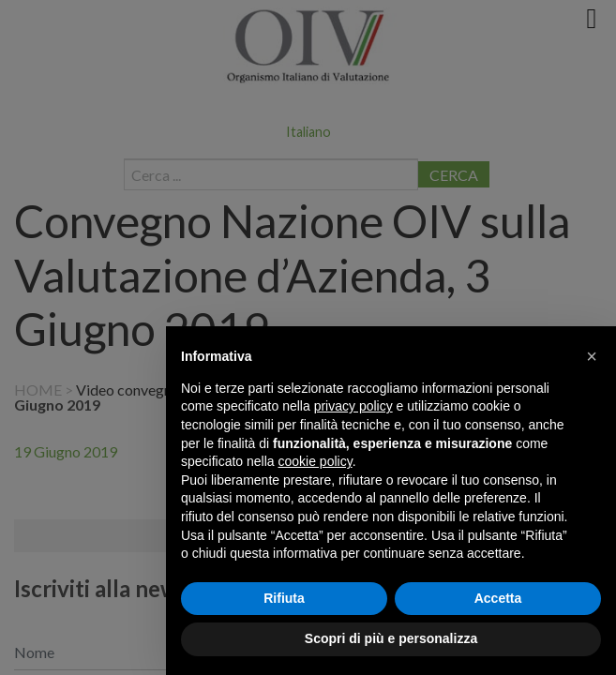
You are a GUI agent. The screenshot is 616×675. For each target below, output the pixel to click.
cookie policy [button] (316, 461)
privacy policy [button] (353, 406)
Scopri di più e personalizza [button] (391, 638)
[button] (592, 356)
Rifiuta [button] (284, 598)
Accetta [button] (498, 598)
